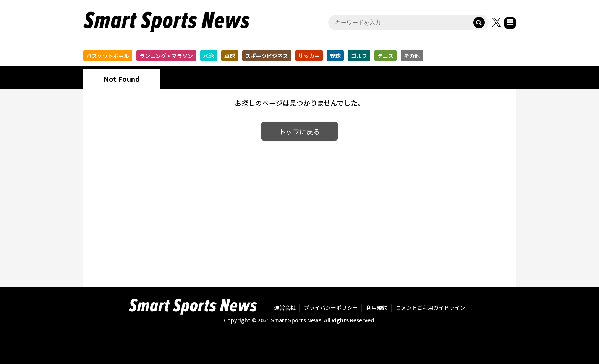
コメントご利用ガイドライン (431, 307)
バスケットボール (108, 56)
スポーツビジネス (267, 56)
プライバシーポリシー (331, 307)
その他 (412, 56)
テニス (385, 56)
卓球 (230, 56)
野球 (335, 56)
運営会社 (285, 307)
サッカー (309, 56)
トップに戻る (299, 131)
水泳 (209, 56)
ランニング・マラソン (166, 56)
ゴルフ (359, 56)
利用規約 (377, 307)
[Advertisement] (300, 208)
